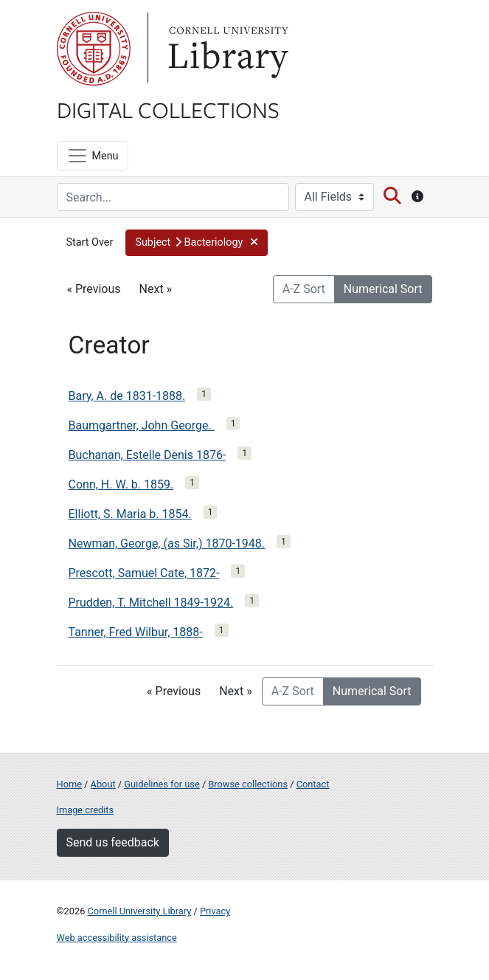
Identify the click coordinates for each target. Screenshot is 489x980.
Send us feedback (113, 842)
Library (226, 49)
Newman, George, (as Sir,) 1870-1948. (167, 544)
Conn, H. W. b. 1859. (121, 484)
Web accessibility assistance (117, 938)
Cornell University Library (140, 911)
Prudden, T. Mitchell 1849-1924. (151, 603)
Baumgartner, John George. (142, 425)
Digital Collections (168, 109)
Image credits (86, 810)
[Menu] (93, 156)
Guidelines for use (162, 784)
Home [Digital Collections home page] (69, 784)
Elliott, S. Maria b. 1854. (130, 514)
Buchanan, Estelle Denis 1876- (148, 455)
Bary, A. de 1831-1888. (127, 396)
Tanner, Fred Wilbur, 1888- (136, 632)
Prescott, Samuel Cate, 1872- (144, 573)
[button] (196, 243)
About (103, 784)
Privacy (215, 911)
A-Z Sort (304, 289)
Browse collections (248, 784)
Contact (313, 784)
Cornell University (94, 49)
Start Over (90, 242)
